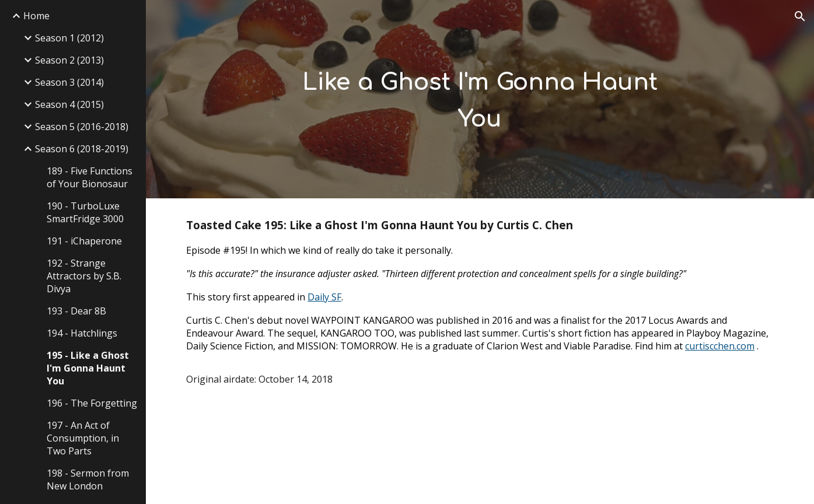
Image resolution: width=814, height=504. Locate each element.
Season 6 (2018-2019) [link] (82, 149)
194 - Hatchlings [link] (82, 333)
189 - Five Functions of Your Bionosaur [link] (90, 177)
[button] (800, 16)
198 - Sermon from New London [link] (88, 480)
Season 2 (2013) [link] (69, 60)
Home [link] (36, 16)
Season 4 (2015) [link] (69, 104)
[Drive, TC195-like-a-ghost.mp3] (276, 454)
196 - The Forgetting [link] (92, 403)
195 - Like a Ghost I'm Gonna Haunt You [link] (88, 368)
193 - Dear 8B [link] (76, 311)
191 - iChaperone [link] (84, 241)
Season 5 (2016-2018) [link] (82, 127)
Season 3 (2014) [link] (69, 82)
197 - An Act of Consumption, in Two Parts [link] (83, 438)
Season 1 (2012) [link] (69, 38)
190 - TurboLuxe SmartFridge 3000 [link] (85, 212)
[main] (480, 99)
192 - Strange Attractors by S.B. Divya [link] (84, 276)
